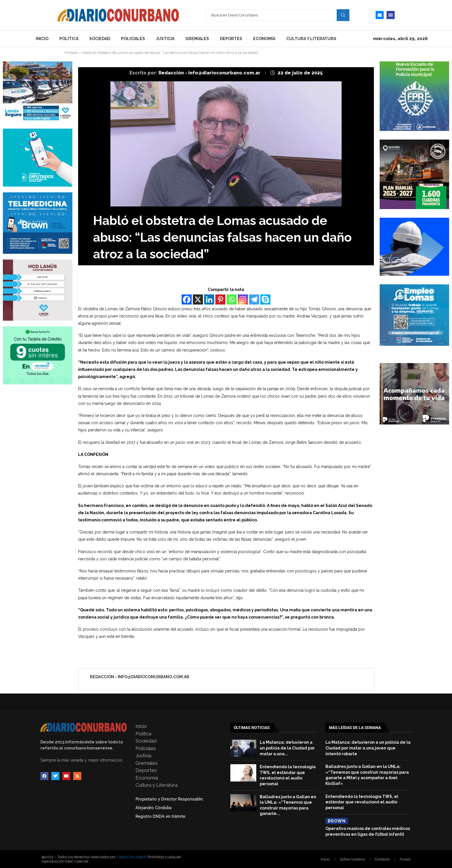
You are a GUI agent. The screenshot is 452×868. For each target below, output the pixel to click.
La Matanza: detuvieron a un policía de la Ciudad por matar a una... (287, 748)
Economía (264, 39)
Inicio (42, 39)
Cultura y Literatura (311, 39)
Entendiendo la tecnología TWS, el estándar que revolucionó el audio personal (362, 802)
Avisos (405, 859)
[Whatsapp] (232, 299)
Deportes (231, 39)
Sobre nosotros (352, 859)
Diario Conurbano (132, 857)
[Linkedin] (209, 299)
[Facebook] (187, 299)
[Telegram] (254, 299)
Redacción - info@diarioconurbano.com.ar (210, 73)
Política (69, 39)
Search (343, 15)
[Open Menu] (391, 15)
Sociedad (100, 39)
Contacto (382, 859)
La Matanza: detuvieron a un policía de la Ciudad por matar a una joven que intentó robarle (368, 748)
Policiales (133, 39)
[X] (198, 299)
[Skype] (265, 299)
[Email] (380, 15)
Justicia (165, 39)
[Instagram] (243, 299)
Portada (71, 53)
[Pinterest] (220, 299)
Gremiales (197, 39)
